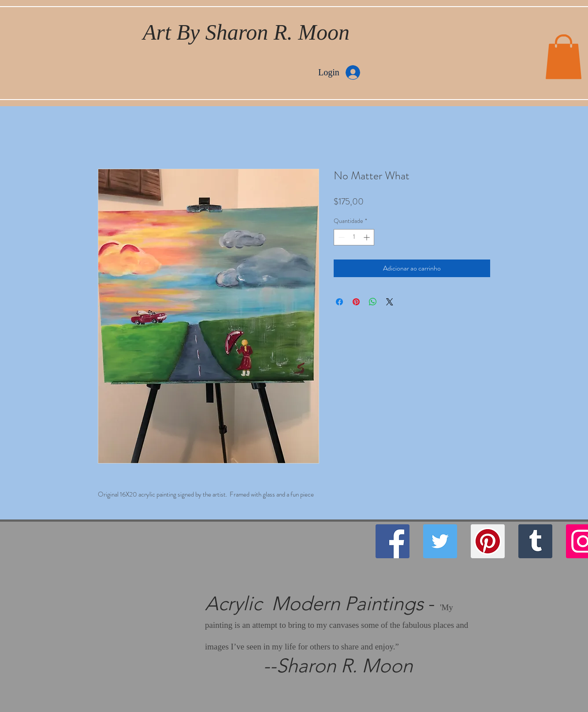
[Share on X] (390, 302)
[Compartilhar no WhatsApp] (373, 302)
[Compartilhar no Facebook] (339, 302)
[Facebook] (393, 541)
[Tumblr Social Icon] (535, 541)
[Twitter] (440, 541)
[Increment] (367, 237)
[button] (564, 57)
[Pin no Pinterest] (356, 302)
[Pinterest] (488, 541)
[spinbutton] (354, 237)
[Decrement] (341, 237)
